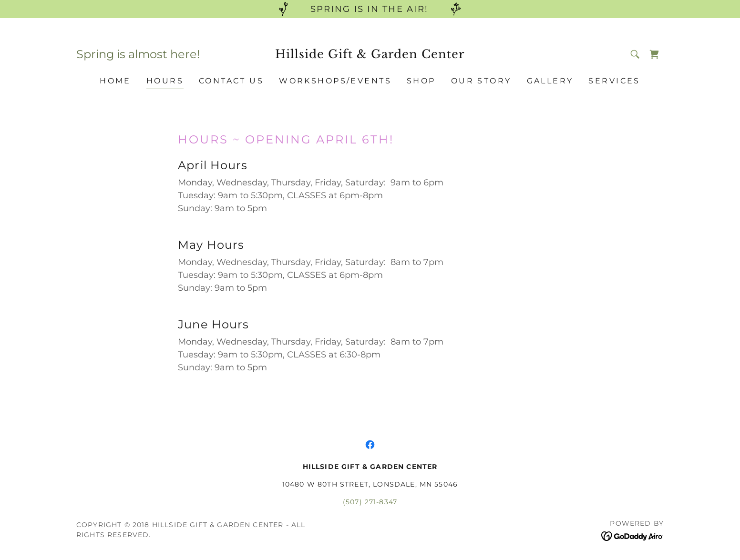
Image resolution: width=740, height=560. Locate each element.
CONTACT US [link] (231, 81)
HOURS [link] (165, 81)
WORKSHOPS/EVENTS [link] (335, 81)
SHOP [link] (421, 81)
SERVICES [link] (614, 81)
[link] (370, 55)
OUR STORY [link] (481, 81)
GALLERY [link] (550, 81)
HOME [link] (115, 81)
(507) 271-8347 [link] (370, 502)
